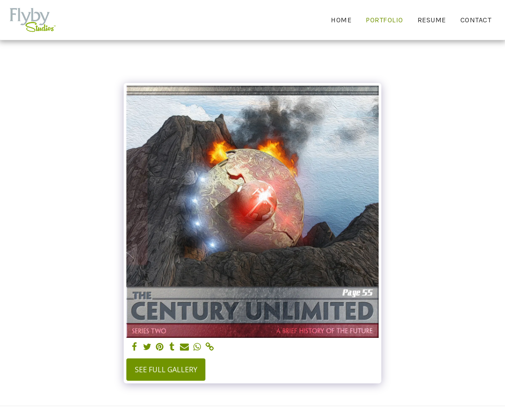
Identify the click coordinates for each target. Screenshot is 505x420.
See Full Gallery (166, 370)
